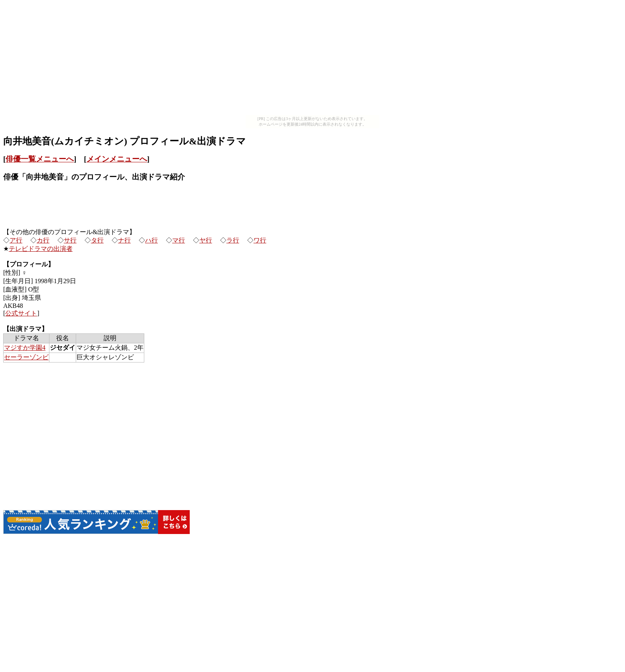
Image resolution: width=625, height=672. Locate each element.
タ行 (97, 240)
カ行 (43, 240)
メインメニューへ (117, 159)
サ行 (70, 240)
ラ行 (233, 240)
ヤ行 (206, 240)
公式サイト (21, 313)
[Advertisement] (312, 59)
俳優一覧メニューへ (40, 159)
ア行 (16, 240)
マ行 (179, 240)
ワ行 (260, 240)
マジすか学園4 (25, 348)
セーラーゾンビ (26, 357)
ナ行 (124, 240)
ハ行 (151, 240)
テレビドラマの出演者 (41, 249)
